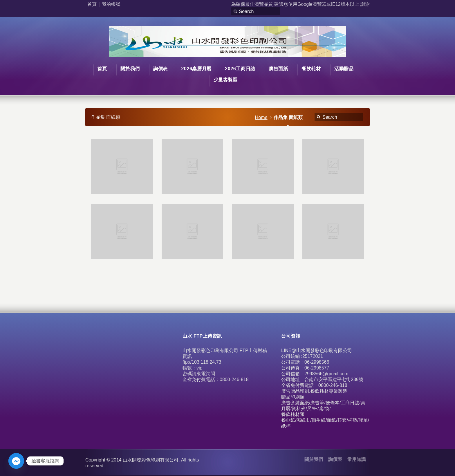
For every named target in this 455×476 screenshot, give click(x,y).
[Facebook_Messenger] (16, 461)
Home (261, 117)
